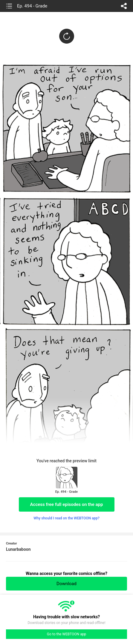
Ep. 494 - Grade (32, 6)
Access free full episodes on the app (67, 504)
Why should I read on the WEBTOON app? (66, 518)
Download (66, 584)
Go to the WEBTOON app (66, 634)
